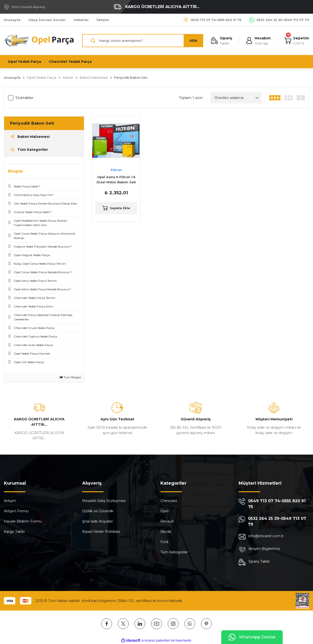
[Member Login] (258, 41)
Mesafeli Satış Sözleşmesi (104, 501)
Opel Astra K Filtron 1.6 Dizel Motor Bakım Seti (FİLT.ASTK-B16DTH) (116, 180)
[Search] (143, 41)
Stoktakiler (24, 98)
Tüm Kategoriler (174, 552)
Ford (164, 542)
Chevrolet (169, 501)
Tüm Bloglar (71, 377)
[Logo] (39, 41)
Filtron (116, 170)
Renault (167, 521)
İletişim (10, 501)
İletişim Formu (16, 511)
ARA (193, 41)
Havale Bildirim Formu (23, 521)
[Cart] (297, 41)
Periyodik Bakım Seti (131, 77)
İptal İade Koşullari (97, 521)
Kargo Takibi (14, 532)
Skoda (166, 532)
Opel (164, 511)
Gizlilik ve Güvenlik (98, 511)
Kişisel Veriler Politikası (101, 532)
